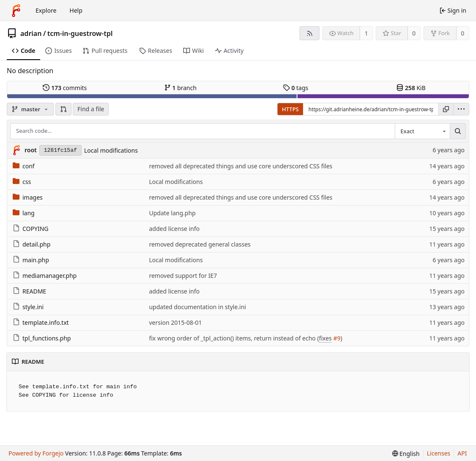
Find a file (91, 109)
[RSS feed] (310, 33)
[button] (63, 109)
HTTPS (290, 109)
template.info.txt (41, 322)
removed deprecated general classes (200, 244)
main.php (31, 260)
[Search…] (458, 131)
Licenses (439, 453)
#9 (337, 338)
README (29, 291)
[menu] (461, 109)
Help (76, 10)
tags (296, 88)
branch (180, 88)
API (462, 453)
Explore (46, 10)
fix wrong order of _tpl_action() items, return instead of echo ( (234, 338)
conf (24, 166)
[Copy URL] (446, 109)
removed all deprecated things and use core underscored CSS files (241, 166)
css (22, 182)
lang (24, 213)
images (28, 197)
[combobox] (422, 131)
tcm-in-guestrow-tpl (80, 33)
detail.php (32, 244)
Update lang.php (172, 213)
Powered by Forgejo (36, 453)
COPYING (30, 229)
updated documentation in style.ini (197, 307)
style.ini (28, 307)
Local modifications (111, 150)
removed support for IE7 (183, 276)
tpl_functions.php (42, 338)
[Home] (16, 11)
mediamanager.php (45, 276)
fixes (325, 338)
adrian (31, 33)
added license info (174, 229)
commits (65, 88)
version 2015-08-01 (175, 322)
